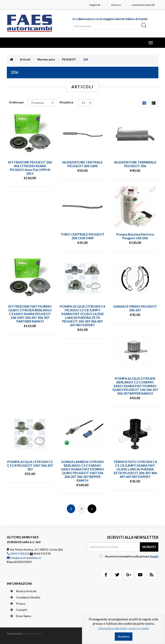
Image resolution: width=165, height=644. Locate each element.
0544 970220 (17, 554)
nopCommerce (33, 634)
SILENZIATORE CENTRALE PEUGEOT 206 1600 (82, 164)
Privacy (18, 604)
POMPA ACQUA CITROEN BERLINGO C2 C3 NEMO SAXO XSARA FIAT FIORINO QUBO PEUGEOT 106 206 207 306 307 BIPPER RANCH (135, 386)
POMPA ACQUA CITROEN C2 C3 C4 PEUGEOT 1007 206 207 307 (30, 465)
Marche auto (46, 59)
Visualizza (66, 102)
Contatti (19, 610)
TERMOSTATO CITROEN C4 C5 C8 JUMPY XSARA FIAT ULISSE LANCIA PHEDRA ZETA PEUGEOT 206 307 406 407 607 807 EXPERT (135, 469)
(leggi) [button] (154, 556)
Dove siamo (21, 616)
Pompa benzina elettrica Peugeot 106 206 (135, 236)
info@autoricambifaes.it (24, 558)
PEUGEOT (69, 59)
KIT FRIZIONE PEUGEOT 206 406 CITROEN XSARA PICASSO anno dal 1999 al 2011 (30, 168)
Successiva (92, 509)
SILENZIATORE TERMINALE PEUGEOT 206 (135, 164)
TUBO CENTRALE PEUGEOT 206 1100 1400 (82, 236)
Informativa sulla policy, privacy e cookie (123, 628)
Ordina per (16, 102)
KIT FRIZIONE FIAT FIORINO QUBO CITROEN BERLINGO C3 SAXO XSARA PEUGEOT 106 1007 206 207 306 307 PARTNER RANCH (30, 314)
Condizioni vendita (25, 597)
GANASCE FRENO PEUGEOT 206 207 (135, 308)
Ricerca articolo (23, 591)
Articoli (25, 59)
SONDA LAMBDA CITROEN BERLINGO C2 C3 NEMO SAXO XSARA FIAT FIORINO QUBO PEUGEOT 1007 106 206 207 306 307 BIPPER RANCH (82, 471)
